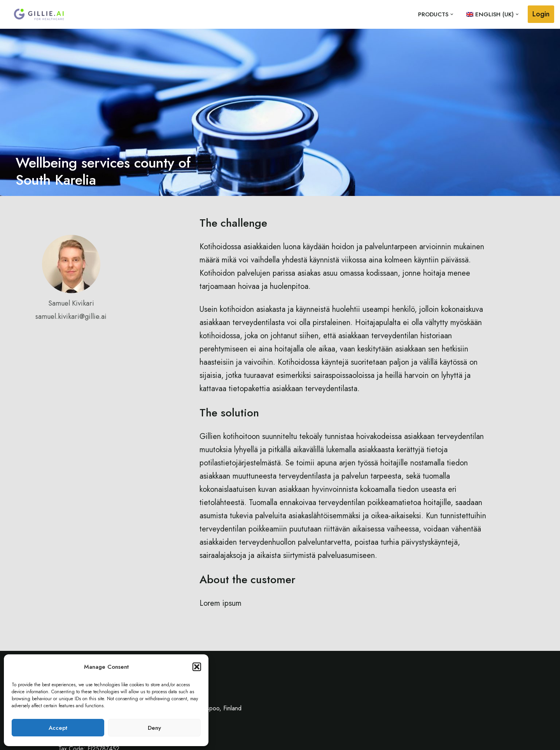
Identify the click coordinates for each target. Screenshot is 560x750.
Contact (460, 740)
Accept (58, 728)
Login (541, 14)
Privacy (491, 740)
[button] (197, 667)
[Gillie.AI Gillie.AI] (39, 14)
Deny (154, 728)
